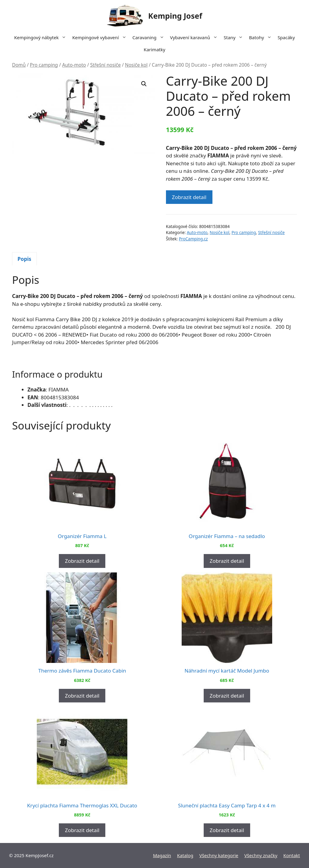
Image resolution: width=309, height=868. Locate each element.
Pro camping (44, 65)
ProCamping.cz (193, 239)
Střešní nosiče (105, 65)
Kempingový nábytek (42, 37)
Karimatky (154, 49)
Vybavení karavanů (196, 37)
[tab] (24, 259)
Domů (19, 65)
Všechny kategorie (219, 855)
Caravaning (150, 37)
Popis (24, 259)
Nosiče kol (136, 65)
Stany (235, 37)
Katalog (185, 855)
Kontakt (292, 855)
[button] (144, 84)
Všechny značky (261, 855)
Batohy (262, 37)
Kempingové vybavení (101, 37)
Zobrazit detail (189, 197)
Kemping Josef (175, 16)
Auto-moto (74, 65)
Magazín (162, 855)
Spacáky (286, 37)
